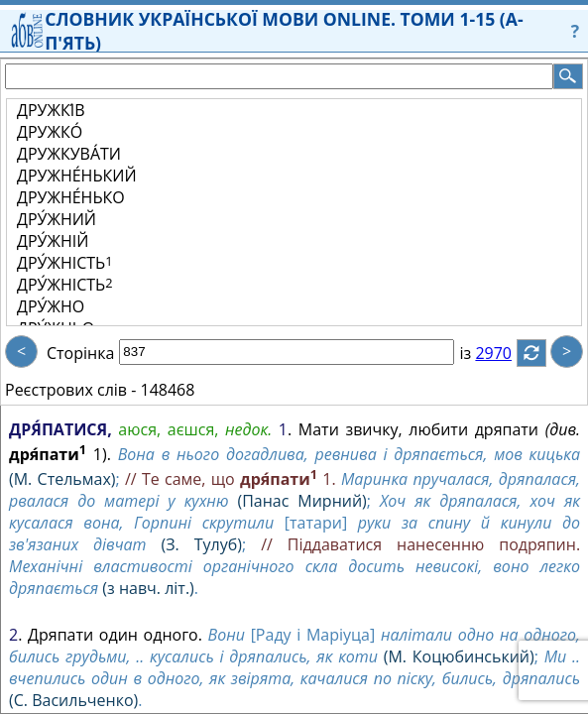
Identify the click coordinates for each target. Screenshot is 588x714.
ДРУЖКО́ (50, 132)
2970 (505, 353)
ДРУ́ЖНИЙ (57, 219)
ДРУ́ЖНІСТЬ (65, 263)
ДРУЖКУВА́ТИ (69, 154)
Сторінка (80, 353)
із (477, 353)
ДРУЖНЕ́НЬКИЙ (77, 176)
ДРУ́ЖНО (51, 306)
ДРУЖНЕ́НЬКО (71, 197)
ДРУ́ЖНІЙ (53, 241)
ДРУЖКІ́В (51, 110)
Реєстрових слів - (70, 390)
